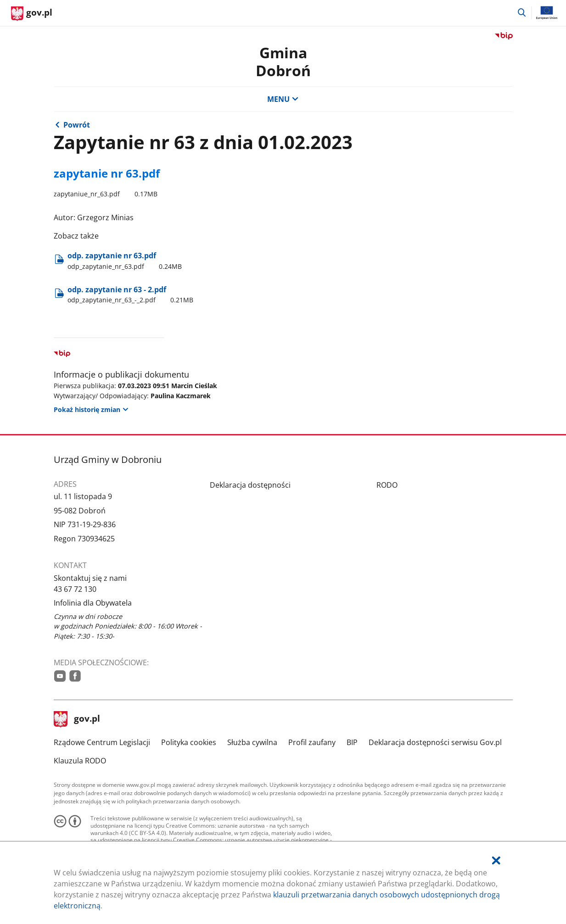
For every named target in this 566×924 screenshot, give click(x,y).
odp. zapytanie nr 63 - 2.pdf (132, 295)
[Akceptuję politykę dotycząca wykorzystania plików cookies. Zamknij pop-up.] (496, 860)
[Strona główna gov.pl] (32, 14)
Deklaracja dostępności (250, 485)
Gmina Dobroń (283, 61)
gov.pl (77, 719)
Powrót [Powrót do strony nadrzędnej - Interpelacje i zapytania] (77, 125)
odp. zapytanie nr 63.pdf (126, 261)
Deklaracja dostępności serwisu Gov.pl (435, 742)
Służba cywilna (252, 742)
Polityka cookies (189, 742)
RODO (387, 485)
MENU (283, 99)
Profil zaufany (312, 742)
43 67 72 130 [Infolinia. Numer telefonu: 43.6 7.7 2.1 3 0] (75, 589)
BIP (352, 742)
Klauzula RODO (80, 761)
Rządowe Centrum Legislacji (102, 742)
